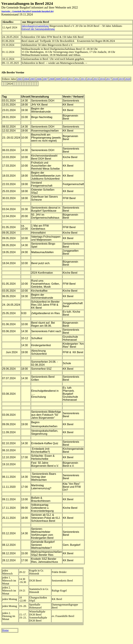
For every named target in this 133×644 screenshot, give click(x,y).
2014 (90, 79)
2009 (58, 79)
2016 (102, 79)
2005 (33, 79)
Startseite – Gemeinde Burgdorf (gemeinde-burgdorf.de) (27, 11)
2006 (39, 79)
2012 (77, 79)
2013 (83, 79)
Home (5, 630)
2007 (45, 79)
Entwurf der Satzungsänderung (38, 29)
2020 (128, 79)
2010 (64, 79)
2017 (109, 79)
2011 (71, 79)
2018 (115, 79)
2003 (20, 79)
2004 (26, 79)
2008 (52, 79)
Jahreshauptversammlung (35, 26)
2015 (96, 79)
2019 (121, 79)
